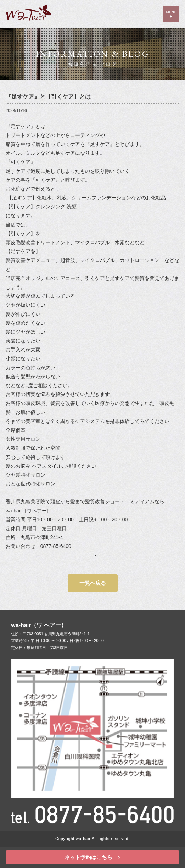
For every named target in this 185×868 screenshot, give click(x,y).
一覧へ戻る (93, 583)
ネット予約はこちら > (93, 857)
